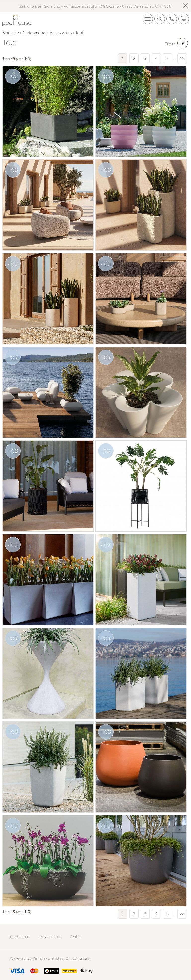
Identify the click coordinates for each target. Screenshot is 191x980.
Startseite (11, 33)
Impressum (19, 936)
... (174, 58)
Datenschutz (50, 936)
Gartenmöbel (34, 33)
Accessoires (61, 33)
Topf (79, 33)
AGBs (75, 936)
